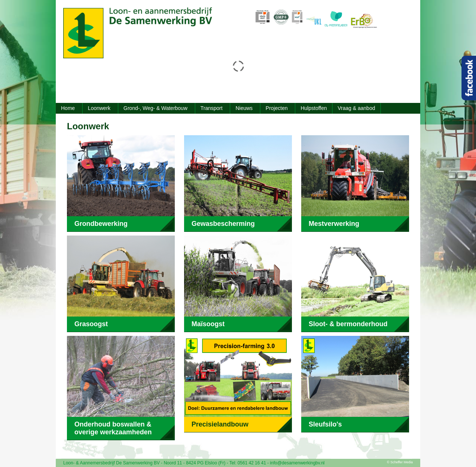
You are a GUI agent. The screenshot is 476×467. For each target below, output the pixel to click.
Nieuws (244, 108)
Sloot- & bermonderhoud (348, 324)
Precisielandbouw (220, 424)
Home (68, 108)
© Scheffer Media (400, 462)
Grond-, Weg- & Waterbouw (155, 108)
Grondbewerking (101, 224)
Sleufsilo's (325, 424)
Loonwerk (99, 108)
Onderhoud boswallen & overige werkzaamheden (113, 428)
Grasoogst (91, 324)
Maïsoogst (208, 324)
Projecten (276, 108)
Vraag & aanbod (356, 108)
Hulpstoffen (314, 108)
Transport (211, 108)
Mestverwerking (334, 224)
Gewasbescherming (223, 224)
